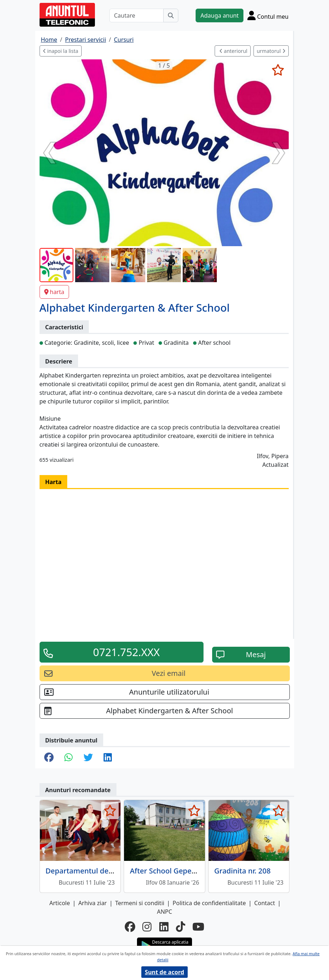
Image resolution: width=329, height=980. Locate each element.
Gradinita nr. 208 (243, 871)
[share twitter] (88, 758)
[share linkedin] (108, 758)
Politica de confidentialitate (209, 903)
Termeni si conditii (140, 903)
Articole (60, 903)
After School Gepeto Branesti (179, 871)
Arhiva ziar (93, 903)
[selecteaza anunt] (278, 70)
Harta (54, 482)
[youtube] (198, 927)
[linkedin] (164, 927)
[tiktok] (181, 927)
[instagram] (147, 927)
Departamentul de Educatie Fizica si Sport (117, 871)
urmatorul (271, 51)
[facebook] (130, 927)
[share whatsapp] (68, 758)
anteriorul (233, 51)
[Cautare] (137, 15)
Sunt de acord (164, 972)
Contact (265, 903)
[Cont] (268, 15)
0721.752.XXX (126, 652)
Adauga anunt (219, 15)
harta (54, 292)
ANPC (164, 912)
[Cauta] (171, 15)
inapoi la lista (61, 51)
